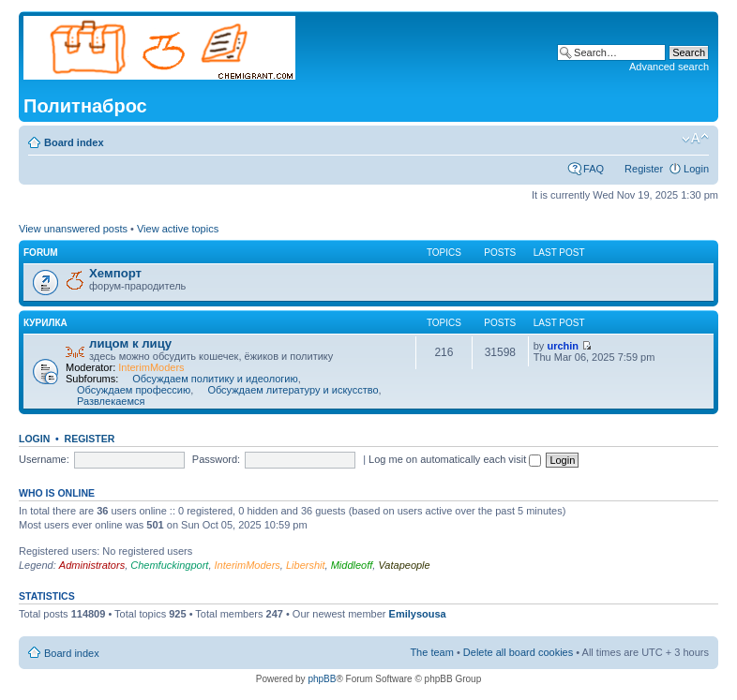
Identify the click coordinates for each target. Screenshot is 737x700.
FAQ (594, 169)
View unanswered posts (73, 229)
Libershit (306, 565)
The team (431, 652)
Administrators (92, 565)
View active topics (178, 229)
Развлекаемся (111, 401)
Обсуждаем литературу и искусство (293, 390)
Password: (216, 459)
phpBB (322, 679)
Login (696, 169)
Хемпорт (115, 273)
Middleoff (352, 565)
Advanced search (669, 67)
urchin (563, 346)
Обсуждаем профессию (134, 390)
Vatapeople (404, 565)
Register (644, 169)
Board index (74, 142)
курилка (45, 323)
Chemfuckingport (169, 565)
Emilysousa (418, 614)
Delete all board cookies (518, 652)
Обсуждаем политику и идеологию (215, 379)
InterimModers (151, 367)
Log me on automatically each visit (455, 459)
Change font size (695, 139)
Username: (44, 459)
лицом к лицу (130, 343)
